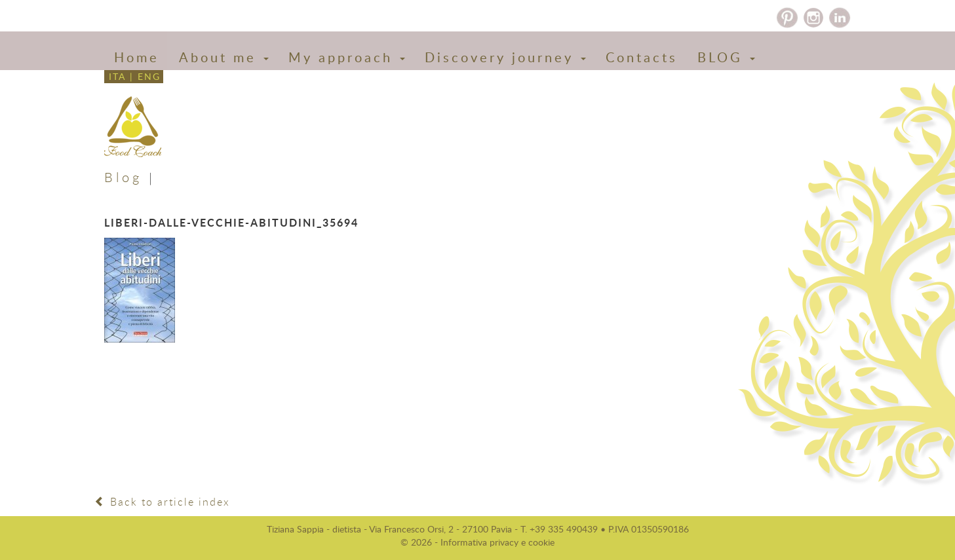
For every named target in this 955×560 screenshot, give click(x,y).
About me (224, 57)
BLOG (726, 57)
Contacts (642, 57)
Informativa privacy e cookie (497, 542)
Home (137, 57)
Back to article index (162, 502)
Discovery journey (505, 57)
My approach (347, 57)
